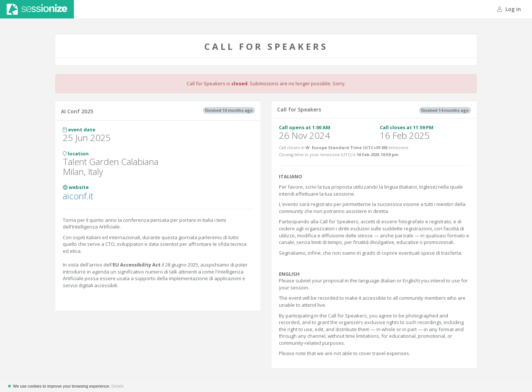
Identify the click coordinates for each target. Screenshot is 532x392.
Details (117, 386)
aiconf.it (78, 196)
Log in (509, 9)
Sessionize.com (37, 9)
